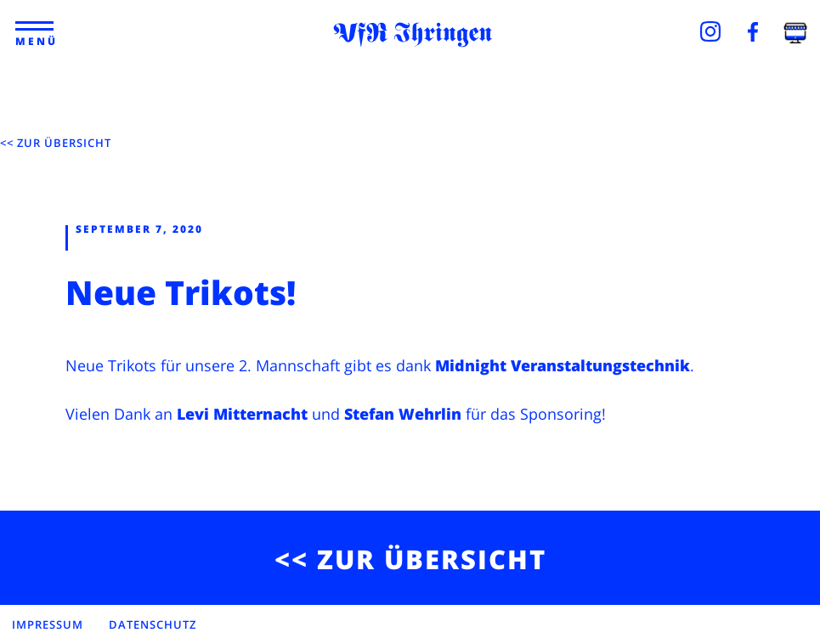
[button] (35, 27)
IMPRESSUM (48, 624)
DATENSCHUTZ (153, 624)
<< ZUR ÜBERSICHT (56, 143)
